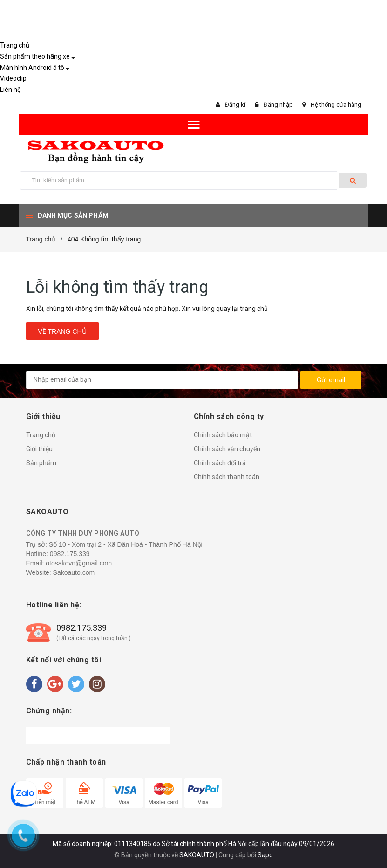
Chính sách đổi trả (220, 463)
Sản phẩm (41, 463)
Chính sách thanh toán (227, 477)
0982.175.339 (70, 554)
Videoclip (13, 78)
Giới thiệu (39, 449)
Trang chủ (15, 45)
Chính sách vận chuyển (227, 449)
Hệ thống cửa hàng (336, 105)
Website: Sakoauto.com (61, 572)
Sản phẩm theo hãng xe (35, 56)
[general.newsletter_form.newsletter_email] (162, 380)
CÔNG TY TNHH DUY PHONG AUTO (83, 533)
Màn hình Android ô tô (32, 68)
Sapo (265, 855)
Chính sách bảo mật (223, 435)
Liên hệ (10, 90)
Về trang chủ (62, 331)
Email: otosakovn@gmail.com (69, 563)
